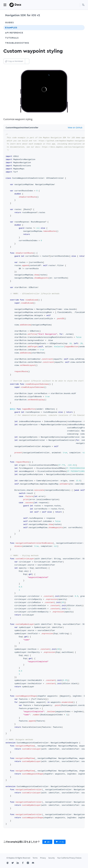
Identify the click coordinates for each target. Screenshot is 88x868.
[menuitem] (83, 5)
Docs (18, 5)
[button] (83, 5)
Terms (35, 858)
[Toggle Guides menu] (80, 23)
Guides (9, 23)
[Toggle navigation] (5, 5)
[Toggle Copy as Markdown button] (27, 61)
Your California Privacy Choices (69, 858)
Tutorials (17, 38)
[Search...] (77, 5)
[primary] (47, 842)
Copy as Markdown (14, 61)
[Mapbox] (12, 5)
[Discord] (34, 863)
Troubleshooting (22, 43)
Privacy (43, 858)
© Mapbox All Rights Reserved (18, 858)
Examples (11, 28)
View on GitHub (74, 127)
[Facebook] (24, 863)
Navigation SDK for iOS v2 (23, 15)
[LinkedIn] (19, 863)
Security (51, 858)
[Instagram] (29, 863)
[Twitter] (14, 863)
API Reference (14, 33)
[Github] (9, 863)
